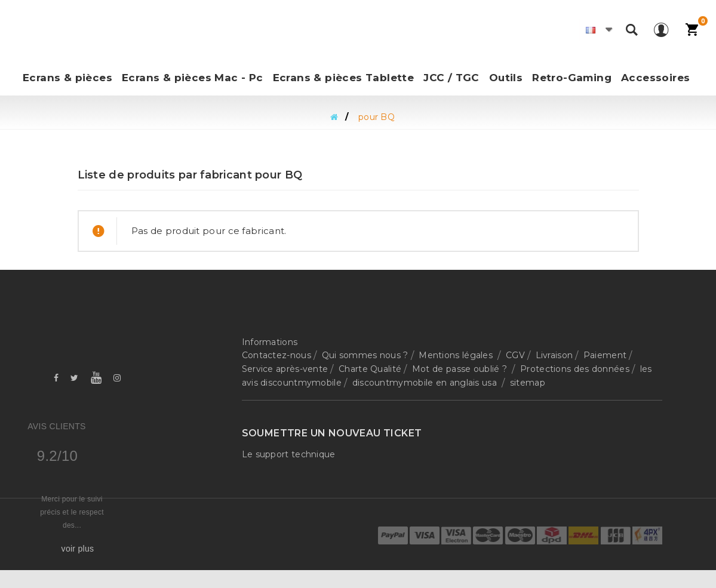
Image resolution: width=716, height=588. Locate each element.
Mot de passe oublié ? (461, 369)
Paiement (605, 355)
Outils (506, 78)
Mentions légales (457, 355)
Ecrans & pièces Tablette (344, 78)
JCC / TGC (451, 78)
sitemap (528, 383)
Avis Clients (56, 426)
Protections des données (575, 369)
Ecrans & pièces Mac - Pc (193, 78)
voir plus (78, 549)
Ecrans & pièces (67, 78)
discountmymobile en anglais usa (426, 383)
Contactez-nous (276, 355)
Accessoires (655, 78)
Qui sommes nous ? (365, 355)
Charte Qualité (370, 369)
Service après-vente (285, 369)
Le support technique (289, 454)
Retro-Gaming (572, 78)
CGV (515, 355)
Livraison (554, 355)
